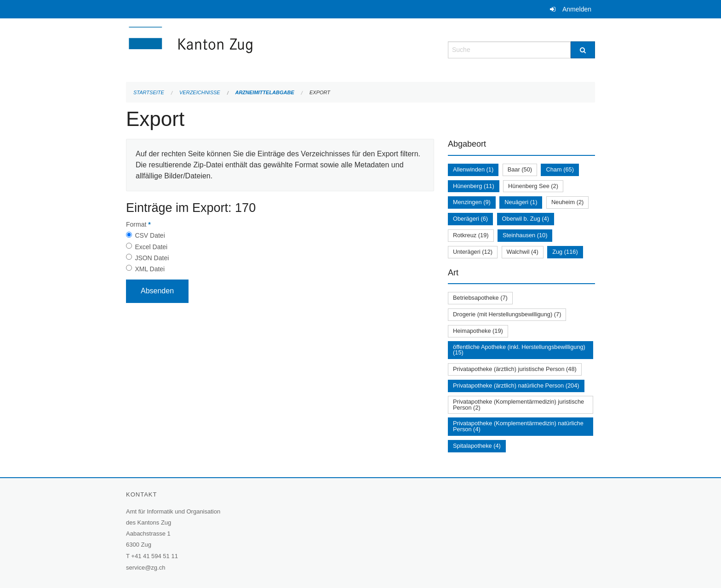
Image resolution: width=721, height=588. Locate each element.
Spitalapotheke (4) (477, 446)
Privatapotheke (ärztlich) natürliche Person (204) (516, 385)
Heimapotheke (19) (478, 331)
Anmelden (577, 9)
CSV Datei (150, 235)
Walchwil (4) (523, 252)
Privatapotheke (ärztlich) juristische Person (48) (515, 369)
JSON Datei (152, 258)
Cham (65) (560, 169)
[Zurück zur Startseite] (246, 49)
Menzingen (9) (472, 202)
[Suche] (583, 50)
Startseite (149, 92)
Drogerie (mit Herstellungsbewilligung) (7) (507, 314)
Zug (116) (565, 252)
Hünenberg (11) (474, 186)
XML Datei (150, 269)
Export (320, 92)
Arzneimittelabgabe (264, 92)
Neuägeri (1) (521, 202)
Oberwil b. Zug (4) (526, 219)
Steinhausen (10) (525, 235)
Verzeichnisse (200, 92)
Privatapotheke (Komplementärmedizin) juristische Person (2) (518, 405)
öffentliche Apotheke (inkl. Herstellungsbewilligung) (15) (519, 350)
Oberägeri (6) (470, 219)
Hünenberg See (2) (533, 186)
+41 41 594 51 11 (154, 556)
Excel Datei (151, 247)
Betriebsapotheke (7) (480, 298)
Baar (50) (520, 169)
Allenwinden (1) (473, 169)
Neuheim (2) (567, 202)
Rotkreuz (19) (471, 235)
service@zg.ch (146, 568)
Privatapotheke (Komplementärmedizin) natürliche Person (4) (518, 426)
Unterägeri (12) (473, 252)
